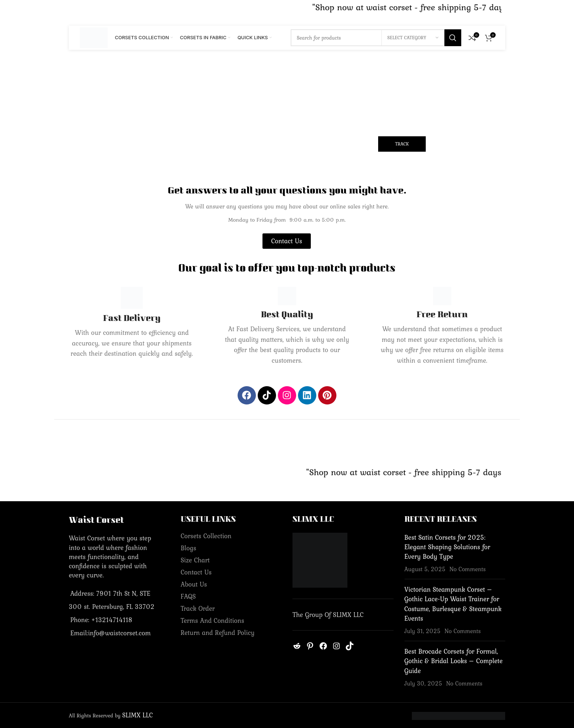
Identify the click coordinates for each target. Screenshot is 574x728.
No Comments (468, 569)
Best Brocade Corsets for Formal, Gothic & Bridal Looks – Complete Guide (454, 661)
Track (402, 144)
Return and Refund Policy (218, 633)
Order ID (161, 129)
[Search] (376, 38)
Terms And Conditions (213, 620)
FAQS (188, 596)
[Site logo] (94, 37)
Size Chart (195, 560)
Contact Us (196, 572)
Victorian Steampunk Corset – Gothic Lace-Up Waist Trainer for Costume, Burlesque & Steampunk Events (453, 604)
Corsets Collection (206, 536)
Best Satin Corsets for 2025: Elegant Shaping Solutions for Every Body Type (448, 547)
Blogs (189, 548)
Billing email (282, 129)
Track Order (198, 608)
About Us (194, 584)
